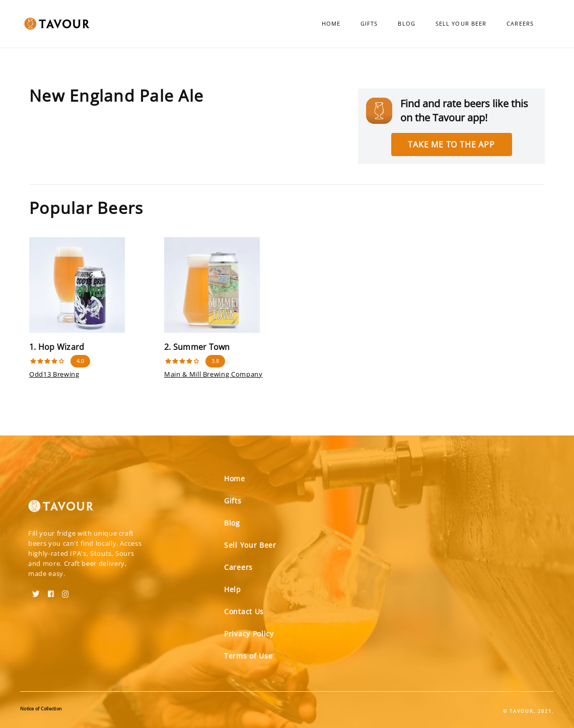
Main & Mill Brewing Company (213, 374)
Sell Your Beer (461, 23)
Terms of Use (248, 656)
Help (233, 589)
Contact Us (244, 611)
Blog (406, 23)
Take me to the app (451, 144)
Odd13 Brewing (54, 374)
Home (331, 23)
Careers (520, 23)
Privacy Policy (249, 634)
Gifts (369, 23)
